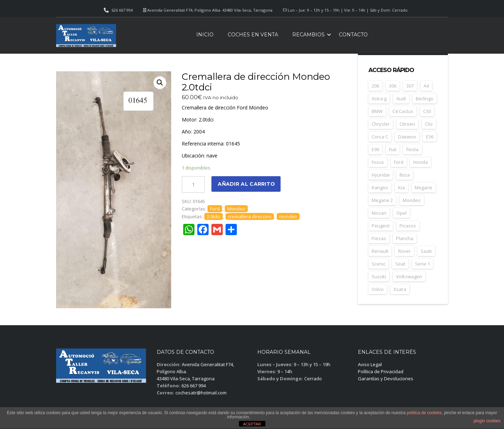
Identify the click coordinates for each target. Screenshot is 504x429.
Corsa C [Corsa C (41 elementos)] (380, 137)
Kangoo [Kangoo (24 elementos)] (380, 187)
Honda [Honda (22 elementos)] (421, 162)
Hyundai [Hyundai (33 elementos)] (381, 175)
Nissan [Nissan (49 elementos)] (379, 213)
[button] (160, 83)
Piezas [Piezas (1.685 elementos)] (379, 238)
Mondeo (236, 209)
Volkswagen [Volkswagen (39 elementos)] (409, 276)
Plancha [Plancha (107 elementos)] (405, 238)
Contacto (353, 35)
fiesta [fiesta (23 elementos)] (412, 149)
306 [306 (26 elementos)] (393, 86)
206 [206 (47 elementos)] (375, 86)
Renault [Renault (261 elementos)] (380, 251)
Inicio (205, 35)
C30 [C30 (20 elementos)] (427, 111)
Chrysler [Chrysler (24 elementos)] (381, 124)
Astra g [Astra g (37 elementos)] (379, 99)
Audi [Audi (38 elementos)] (401, 99)
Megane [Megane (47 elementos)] (424, 187)
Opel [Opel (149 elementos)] (401, 213)
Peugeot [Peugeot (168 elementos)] (381, 226)
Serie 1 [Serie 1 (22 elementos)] (422, 264)
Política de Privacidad (381, 371)
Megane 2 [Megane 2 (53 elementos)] (382, 200)
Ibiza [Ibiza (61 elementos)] (405, 175)
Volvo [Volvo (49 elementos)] (378, 289)
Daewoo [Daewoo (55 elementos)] (407, 137)
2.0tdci (214, 216)
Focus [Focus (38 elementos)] (378, 162)
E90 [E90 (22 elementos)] (375, 149)
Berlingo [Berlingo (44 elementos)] (425, 99)
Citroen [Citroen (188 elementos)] (407, 124)
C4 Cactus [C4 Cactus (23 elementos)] (403, 111)
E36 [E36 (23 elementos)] (430, 137)
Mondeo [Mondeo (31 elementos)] (412, 200)
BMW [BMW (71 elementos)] (377, 111)
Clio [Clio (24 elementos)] (429, 124)
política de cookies (424, 413)
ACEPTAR (252, 424)
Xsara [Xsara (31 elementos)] (400, 289)
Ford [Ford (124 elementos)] (399, 162)
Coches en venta (253, 35)
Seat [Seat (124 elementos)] (400, 264)
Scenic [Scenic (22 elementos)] (379, 264)
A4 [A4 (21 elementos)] (426, 86)
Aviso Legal (370, 364)
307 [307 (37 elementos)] (410, 86)
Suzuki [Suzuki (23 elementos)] (379, 276)
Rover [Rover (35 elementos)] (404, 251)
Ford (215, 209)
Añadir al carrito (246, 184)
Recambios (308, 35)
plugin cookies (487, 421)
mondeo (288, 216)
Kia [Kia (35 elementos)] (401, 187)
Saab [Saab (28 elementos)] (426, 251)
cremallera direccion (250, 216)
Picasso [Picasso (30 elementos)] (408, 226)
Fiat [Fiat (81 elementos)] (393, 149)
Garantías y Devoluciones (386, 379)
